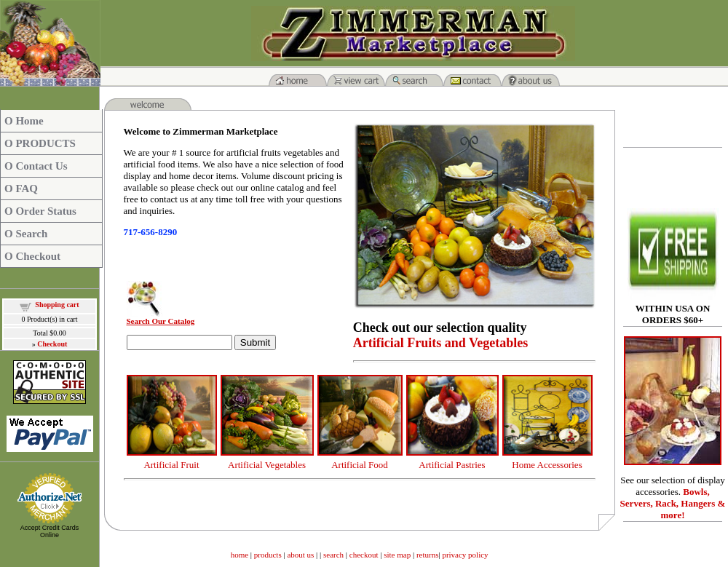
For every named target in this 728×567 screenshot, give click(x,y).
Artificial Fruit (171, 465)
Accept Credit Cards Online (50, 531)
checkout (364, 555)
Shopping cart (57, 305)
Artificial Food (360, 465)
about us (300, 555)
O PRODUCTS (40, 143)
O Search (26, 234)
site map (398, 555)
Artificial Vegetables (267, 465)
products (268, 555)
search (333, 555)
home (240, 555)
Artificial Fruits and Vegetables (441, 343)
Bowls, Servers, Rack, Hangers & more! (673, 503)
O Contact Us (36, 166)
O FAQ (21, 189)
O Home (24, 121)
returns (428, 555)
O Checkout (32, 256)
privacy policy (465, 555)
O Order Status (40, 211)
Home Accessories (547, 465)
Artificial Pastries (452, 465)
